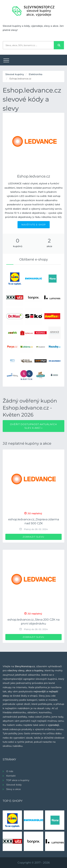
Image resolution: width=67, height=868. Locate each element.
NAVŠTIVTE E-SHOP (34, 225)
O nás (10, 771)
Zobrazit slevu (33, 537)
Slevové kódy (14, 785)
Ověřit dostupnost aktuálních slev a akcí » (33, 426)
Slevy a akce (13, 789)
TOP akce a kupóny (18, 780)
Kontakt (11, 776)
